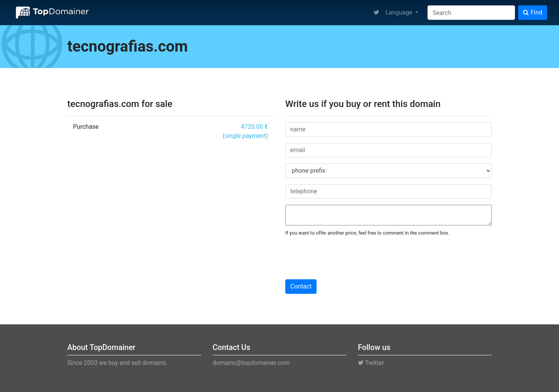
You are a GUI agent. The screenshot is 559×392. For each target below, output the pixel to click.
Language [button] (400, 12)
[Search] (471, 13)
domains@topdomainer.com (251, 363)
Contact (301, 286)
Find (533, 12)
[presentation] (343, 258)
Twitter (371, 363)
